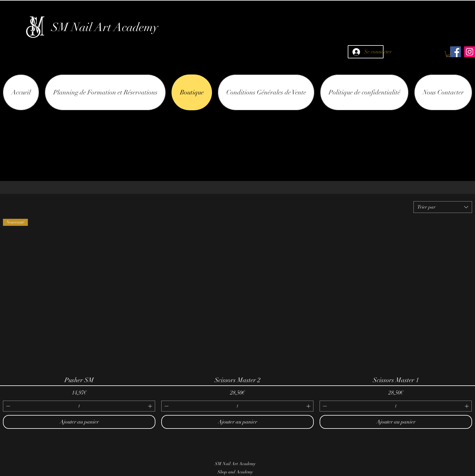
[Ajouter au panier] (79, 422)
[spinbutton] (79, 406)
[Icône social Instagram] (470, 52)
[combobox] (443, 207)
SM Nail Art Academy (105, 27)
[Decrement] (7, 406)
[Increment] (151, 406)
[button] (448, 54)
